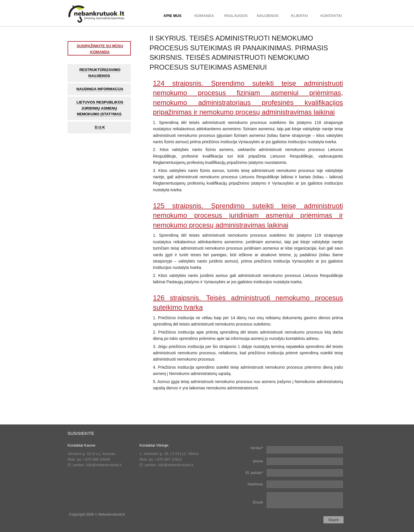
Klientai (299, 16)
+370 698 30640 (96, 459)
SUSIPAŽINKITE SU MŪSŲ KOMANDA (100, 49)
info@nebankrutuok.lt (104, 465)
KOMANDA (204, 16)
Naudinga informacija (100, 89)
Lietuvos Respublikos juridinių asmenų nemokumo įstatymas (100, 108)
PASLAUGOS (236, 16)
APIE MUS (172, 16)
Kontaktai (331, 16)
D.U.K (100, 127)
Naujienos (268, 16)
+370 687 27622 (168, 459)
